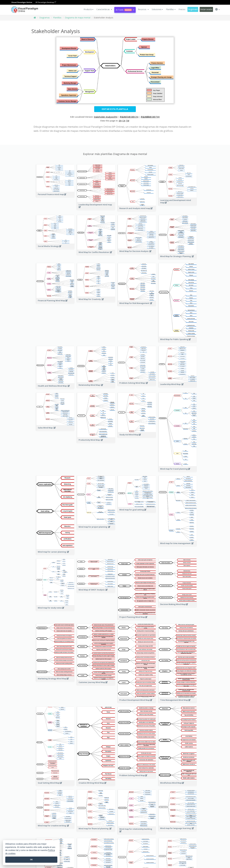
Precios (182, 9)
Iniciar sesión (206, 9)
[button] (104, 9)
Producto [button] (89, 9)
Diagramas (45, 18)
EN (120, 121)
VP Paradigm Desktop (46, 2)
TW (128, 121)
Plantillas (57, 18)
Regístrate (193, 9)
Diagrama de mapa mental (78, 18)
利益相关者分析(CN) (129, 117)
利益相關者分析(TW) (150, 117)
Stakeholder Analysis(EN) (106, 117)
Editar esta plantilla (115, 109)
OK (31, 860)
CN (124, 121)
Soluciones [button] (157, 9)
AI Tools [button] (125, 10)
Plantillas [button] (171, 9)
